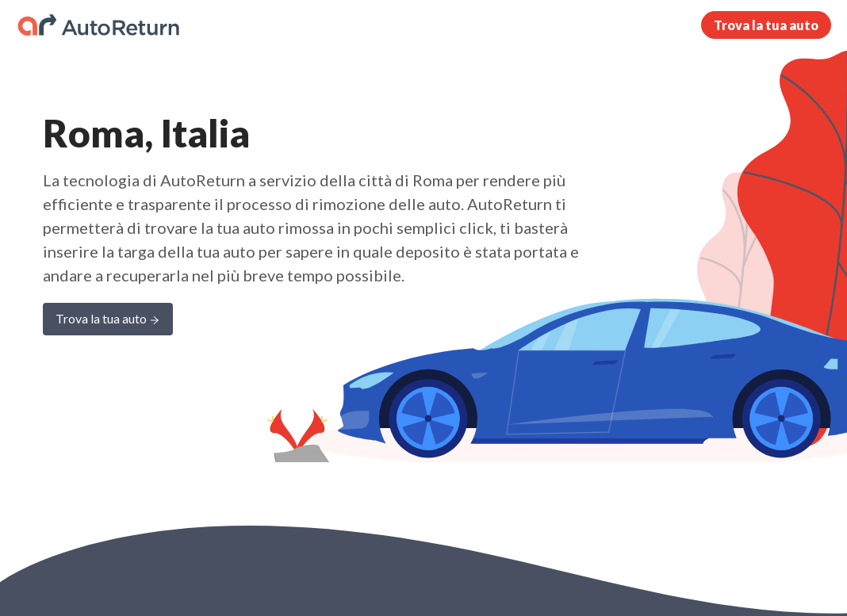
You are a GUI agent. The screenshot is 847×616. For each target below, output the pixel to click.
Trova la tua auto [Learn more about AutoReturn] (108, 320)
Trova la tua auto (766, 25)
